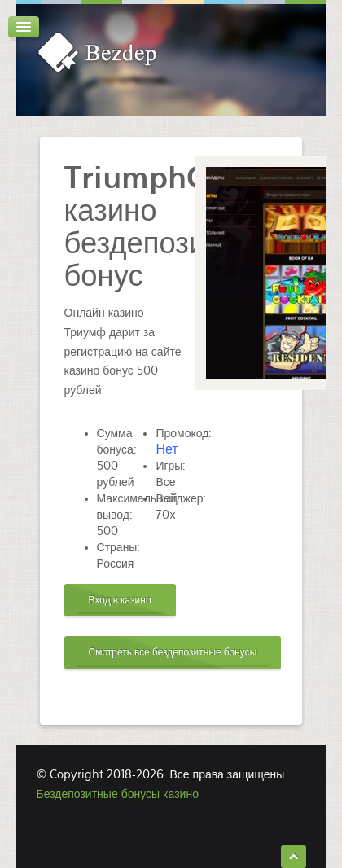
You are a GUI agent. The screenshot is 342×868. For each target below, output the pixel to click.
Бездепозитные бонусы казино (118, 794)
